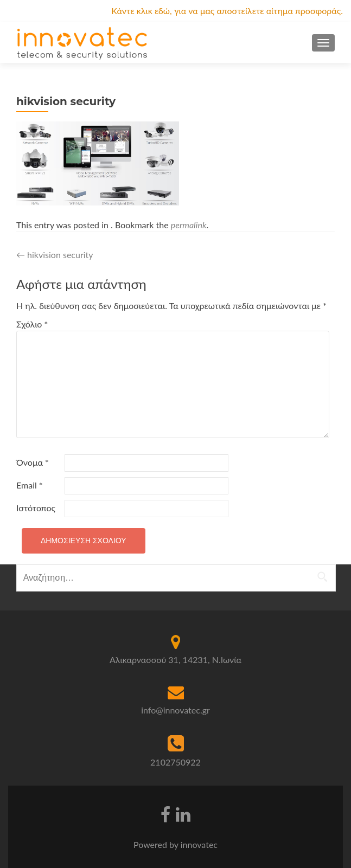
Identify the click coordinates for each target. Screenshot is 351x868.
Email (30, 485)
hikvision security (55, 255)
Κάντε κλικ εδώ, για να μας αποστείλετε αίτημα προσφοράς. (227, 11)
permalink (189, 225)
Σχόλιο (32, 324)
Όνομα (33, 462)
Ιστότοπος (36, 508)
